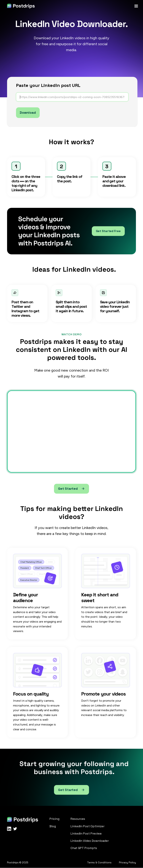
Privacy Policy (127, 863)
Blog (53, 826)
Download (28, 112)
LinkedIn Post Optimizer (88, 826)
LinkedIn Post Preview (86, 833)
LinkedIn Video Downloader (90, 841)
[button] (136, 6)
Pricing (54, 819)
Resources (78, 819)
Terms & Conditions (99, 863)
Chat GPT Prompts (84, 848)
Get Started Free (108, 231)
